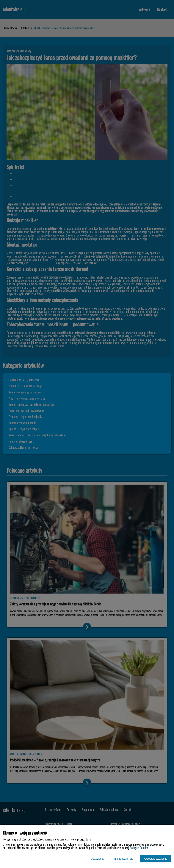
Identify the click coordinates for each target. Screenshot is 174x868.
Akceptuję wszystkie (156, 859)
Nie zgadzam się (124, 859)
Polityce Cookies (139, 848)
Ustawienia (97, 859)
